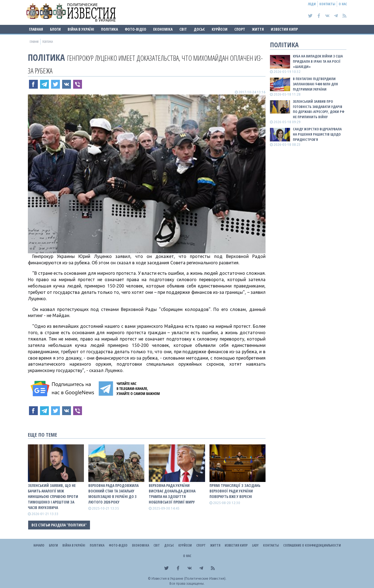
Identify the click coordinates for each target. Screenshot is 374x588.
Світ (183, 29)
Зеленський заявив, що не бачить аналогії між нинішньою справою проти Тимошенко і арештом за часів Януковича (53, 496)
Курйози (220, 29)
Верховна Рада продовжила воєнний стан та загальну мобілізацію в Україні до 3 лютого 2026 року (113, 494)
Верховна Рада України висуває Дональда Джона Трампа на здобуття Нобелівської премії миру (172, 494)
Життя (258, 29)
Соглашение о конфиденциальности (312, 545)
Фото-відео (136, 29)
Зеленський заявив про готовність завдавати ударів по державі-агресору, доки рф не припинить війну (319, 109)
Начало (39, 545)
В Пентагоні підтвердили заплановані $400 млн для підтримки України (315, 84)
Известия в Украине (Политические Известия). (189, 578)
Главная (36, 29)
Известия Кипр (284, 29)
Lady (255, 545)
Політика (109, 29)
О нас (343, 4)
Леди (312, 4)
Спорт (240, 29)
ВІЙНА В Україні (81, 29)
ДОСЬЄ (199, 29)
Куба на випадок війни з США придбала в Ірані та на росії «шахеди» (318, 61)
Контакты (327, 4)
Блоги (55, 29)
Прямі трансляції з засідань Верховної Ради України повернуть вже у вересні (235, 491)
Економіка (163, 29)
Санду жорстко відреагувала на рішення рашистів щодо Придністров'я (317, 134)
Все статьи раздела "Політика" (59, 525)
